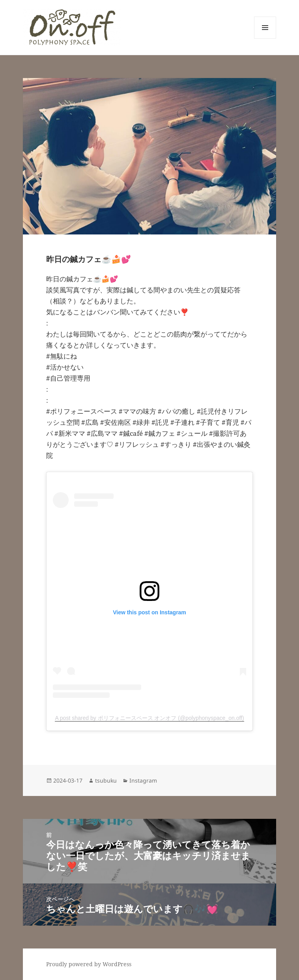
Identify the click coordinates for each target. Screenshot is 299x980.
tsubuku (106, 780)
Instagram (143, 780)
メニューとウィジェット (265, 38)
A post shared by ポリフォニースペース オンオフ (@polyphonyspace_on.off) (149, 718)
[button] (72, 27)
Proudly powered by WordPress (89, 964)
